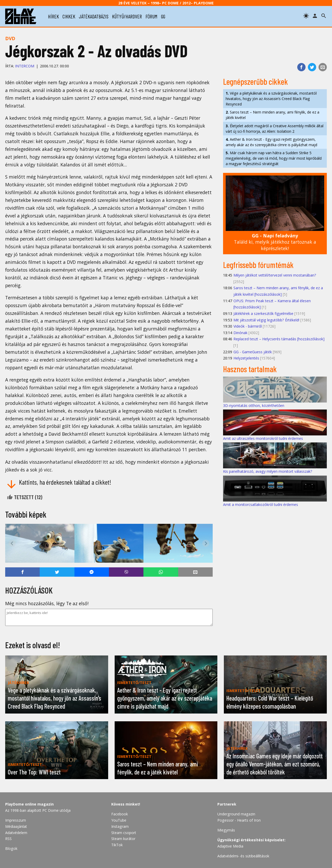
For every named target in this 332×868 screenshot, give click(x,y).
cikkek (69, 16)
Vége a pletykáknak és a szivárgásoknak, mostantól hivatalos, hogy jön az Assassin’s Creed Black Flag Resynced (271, 99)
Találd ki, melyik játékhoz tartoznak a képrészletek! (275, 242)
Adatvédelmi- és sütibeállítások (243, 856)
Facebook (120, 814)
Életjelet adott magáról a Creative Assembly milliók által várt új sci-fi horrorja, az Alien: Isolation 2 (275, 129)
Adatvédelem (16, 833)
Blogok (11, 848)
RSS (8, 839)
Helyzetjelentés (246, 358)
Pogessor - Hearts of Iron (239, 820)
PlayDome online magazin (29, 804)
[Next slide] (206, 543)
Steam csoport (124, 833)
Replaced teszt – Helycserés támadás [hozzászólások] (279, 339)
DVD (10, 38)
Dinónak (240, 333)
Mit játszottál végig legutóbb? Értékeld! (266, 320)
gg (163, 16)
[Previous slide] (12, 543)
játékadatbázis (94, 16)
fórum (151, 16)
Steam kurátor (123, 839)
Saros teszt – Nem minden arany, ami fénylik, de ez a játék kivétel (272, 115)
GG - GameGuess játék (253, 352)
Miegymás (226, 830)
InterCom (25, 66)
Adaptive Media (230, 846)
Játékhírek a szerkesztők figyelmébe (263, 313)
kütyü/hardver (127, 16)
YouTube (119, 820)
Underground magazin (236, 814)
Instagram (120, 826)
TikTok (117, 845)
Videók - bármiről (248, 326)
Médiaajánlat (16, 826)
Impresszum (16, 820)
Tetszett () (25, 497)
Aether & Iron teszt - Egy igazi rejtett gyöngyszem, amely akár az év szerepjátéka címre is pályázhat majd (271, 142)
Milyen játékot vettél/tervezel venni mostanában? (275, 275)
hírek (53, 16)
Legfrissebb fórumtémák (258, 265)
